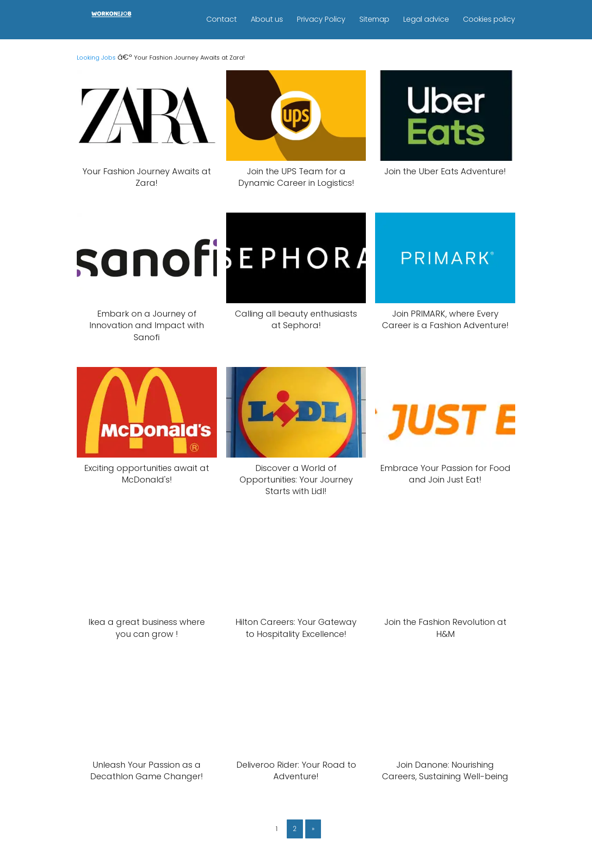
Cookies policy (489, 19)
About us (267, 19)
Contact (222, 19)
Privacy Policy (321, 19)
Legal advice (426, 19)
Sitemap (374, 19)
